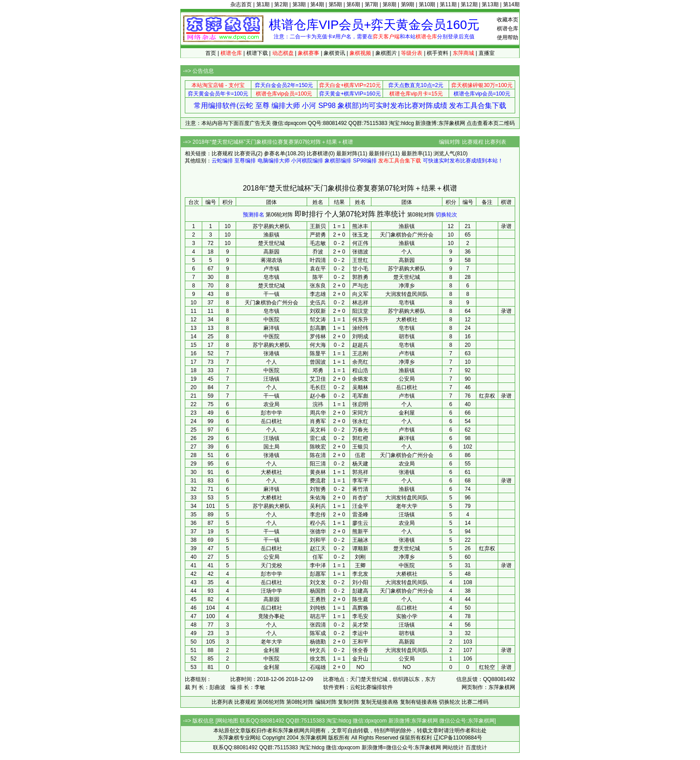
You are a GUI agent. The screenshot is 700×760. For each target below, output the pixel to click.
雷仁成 (318, 438)
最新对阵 (347, 154)
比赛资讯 (245, 154)
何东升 (360, 320)
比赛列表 (496, 142)
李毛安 (360, 616)
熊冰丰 (360, 226)
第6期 (353, 4)
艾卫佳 (318, 379)
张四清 (318, 625)
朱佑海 (318, 498)
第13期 (490, 4)
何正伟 (360, 243)
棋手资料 (437, 53)
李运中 (360, 633)
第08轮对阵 (421, 215)
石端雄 (318, 667)
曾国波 (318, 362)
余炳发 (360, 379)
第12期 (469, 4)
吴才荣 (360, 625)
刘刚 (360, 557)
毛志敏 (318, 243)
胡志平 (318, 616)
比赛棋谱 (317, 154)
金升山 (360, 659)
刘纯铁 (318, 608)
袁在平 (318, 269)
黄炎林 (318, 472)
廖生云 (360, 523)
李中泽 (318, 565)
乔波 (318, 252)
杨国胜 (318, 591)
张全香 (360, 650)
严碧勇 (318, 235)
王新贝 (318, 226)
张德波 (360, 252)
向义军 (360, 294)
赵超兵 (360, 345)
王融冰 (360, 540)
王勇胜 (318, 599)
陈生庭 (360, 599)
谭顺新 (360, 548)
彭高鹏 (318, 328)
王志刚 (360, 353)
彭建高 (360, 591)
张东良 (318, 286)
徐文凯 (318, 659)
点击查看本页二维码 (491, 123)
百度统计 (476, 748)
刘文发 (318, 582)
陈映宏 (318, 447)
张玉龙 (360, 235)
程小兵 (318, 523)
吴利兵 (318, 506)
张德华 (318, 532)
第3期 (299, 4)
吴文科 (318, 430)
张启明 (360, 404)
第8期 (390, 4)
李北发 (360, 574)
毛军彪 (360, 396)
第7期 (372, 4)
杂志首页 (241, 4)
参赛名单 (275, 154)
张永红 (360, 421)
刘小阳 (360, 582)
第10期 (427, 4)
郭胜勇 (360, 277)
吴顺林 (360, 387)
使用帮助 (508, 37)
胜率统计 (391, 214)
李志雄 (318, 294)
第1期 (263, 4)
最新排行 (379, 154)
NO (360, 667)
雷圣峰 (360, 515)
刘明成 (360, 336)
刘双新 (318, 311)
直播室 (487, 53)
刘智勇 (318, 489)
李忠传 (318, 515)
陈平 (318, 277)
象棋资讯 (334, 53)
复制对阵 (349, 702)
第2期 (281, 4)
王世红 (360, 260)
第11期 (448, 4)
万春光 (360, 430)
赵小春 (318, 396)
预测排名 (254, 215)
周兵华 (318, 413)
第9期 (408, 4)
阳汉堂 (360, 311)
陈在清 (318, 455)
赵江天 (318, 548)
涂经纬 (360, 328)
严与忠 (360, 286)
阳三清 (318, 464)
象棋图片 (386, 53)
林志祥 (360, 303)
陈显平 (318, 353)
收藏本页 (508, 20)
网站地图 (228, 721)
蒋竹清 (360, 489)
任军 (318, 557)
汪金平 (360, 506)
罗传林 (318, 336)
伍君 (360, 455)
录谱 (506, 226)
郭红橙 (360, 438)
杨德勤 (318, 642)
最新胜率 (412, 154)
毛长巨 (318, 387)
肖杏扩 (360, 498)
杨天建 (360, 464)
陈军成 (318, 633)
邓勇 (318, 370)
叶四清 (318, 260)
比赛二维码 (475, 702)
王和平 (360, 642)
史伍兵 (318, 303)
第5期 (335, 4)
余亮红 (360, 362)
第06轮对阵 (279, 215)
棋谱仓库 (508, 29)
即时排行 (309, 214)
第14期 (511, 4)
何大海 (318, 345)
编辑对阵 (450, 142)
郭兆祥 (360, 472)
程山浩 (360, 370)
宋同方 (360, 413)
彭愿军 (318, 574)
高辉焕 (360, 608)
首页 (211, 53)
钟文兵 (318, 650)
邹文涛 (318, 320)
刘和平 (318, 540)
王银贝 (360, 447)
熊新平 (360, 532)
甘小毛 (360, 269)
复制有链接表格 (419, 702)
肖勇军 (318, 421)
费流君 (318, 481)
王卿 (360, 565)
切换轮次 (446, 215)
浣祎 (318, 404)
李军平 (360, 481)
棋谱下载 (257, 53)
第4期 (317, 4)
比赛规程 (473, 142)
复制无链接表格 (379, 702)
